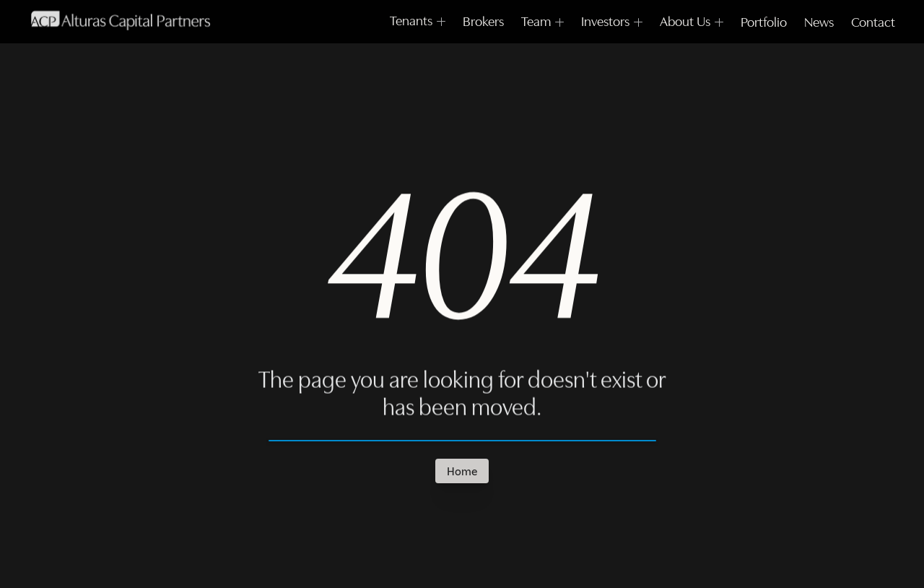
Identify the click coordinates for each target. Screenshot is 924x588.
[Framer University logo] (120, 23)
